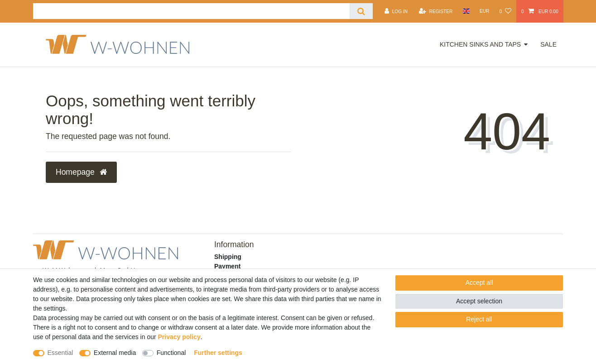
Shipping (228, 257)
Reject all (479, 319)
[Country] (466, 11)
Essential (60, 353)
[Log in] (396, 11)
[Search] (361, 11)
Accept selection (479, 301)
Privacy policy (179, 337)
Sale (548, 44)
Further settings (218, 353)
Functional (171, 353)
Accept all (479, 283)
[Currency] (485, 11)
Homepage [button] (81, 172)
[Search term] (191, 11)
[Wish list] (505, 11)
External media (115, 353)
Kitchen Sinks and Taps (480, 44)
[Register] (436, 11)
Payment (227, 266)
